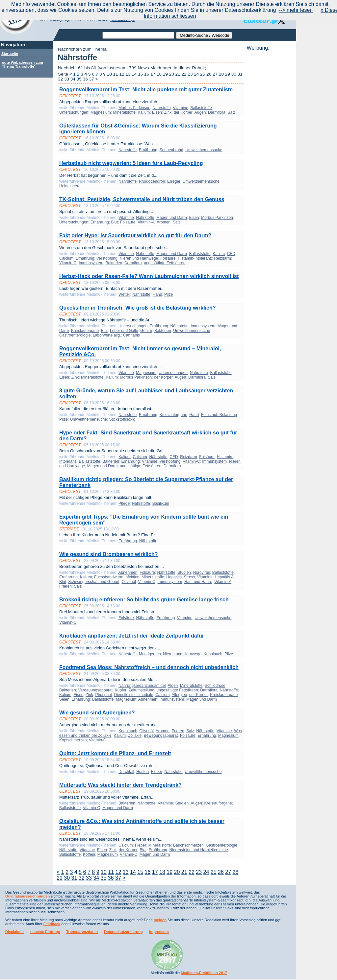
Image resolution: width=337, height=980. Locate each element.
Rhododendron (152, 181)
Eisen (157, 112)
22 (184, 74)
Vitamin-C (68, 263)
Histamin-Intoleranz (195, 258)
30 (234, 74)
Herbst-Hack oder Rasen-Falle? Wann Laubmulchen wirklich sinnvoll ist (149, 276)
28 (221, 74)
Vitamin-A (146, 222)
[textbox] (138, 35)
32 (60, 79)
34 (73, 79)
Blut (114, 222)
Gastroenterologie (75, 335)
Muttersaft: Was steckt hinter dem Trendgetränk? (120, 785)
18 (159, 74)
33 (67, 79)
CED (231, 254)
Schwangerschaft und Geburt (94, 582)
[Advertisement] (270, 150)
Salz (231, 112)
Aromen (164, 222)
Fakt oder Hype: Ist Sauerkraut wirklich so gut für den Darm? (135, 235)
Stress (190, 577)
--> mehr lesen (296, 10)
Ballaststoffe (201, 108)
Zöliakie (135, 735)
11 (116, 74)
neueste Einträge (45, 932)
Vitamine (180, 108)
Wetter (124, 294)
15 (140, 74)
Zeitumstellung (142, 690)
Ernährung (148, 150)
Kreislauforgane (85, 331)
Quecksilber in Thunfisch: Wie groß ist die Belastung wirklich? (137, 308)
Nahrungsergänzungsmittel (142, 686)
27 (215, 74)
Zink (168, 112)
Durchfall (126, 772)
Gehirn (146, 331)
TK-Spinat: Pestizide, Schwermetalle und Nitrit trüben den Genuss (142, 199)
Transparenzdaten (82, 932)
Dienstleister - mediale (134, 695)
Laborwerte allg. (107, 335)
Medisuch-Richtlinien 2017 (204, 973)
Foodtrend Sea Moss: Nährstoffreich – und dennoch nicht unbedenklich (149, 667)
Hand (157, 294)
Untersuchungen (74, 112)
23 (190, 74)
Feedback (52, 924)
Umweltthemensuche (204, 150)
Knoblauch (213, 654)
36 (85, 79)
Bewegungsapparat (161, 735)
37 (92, 79)
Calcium (66, 258)
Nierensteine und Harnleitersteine (198, 850)
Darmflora (217, 112)
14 (134, 74)
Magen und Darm (172, 218)
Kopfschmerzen (73, 740)
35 (79, 79)
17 (153, 74)
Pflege (124, 503)
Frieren (65, 586)
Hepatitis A (224, 577)
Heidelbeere (70, 186)
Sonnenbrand (171, 150)
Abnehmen (128, 572)
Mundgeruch (150, 654)
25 (203, 74)
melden (160, 920)
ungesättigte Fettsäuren (165, 263)
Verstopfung (107, 258)
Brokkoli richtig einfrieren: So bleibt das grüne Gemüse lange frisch (144, 600)
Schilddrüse (215, 686)
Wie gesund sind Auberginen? (97, 713)
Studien (184, 572)
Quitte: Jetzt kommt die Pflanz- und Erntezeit (115, 753)
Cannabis (131, 335)
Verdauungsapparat (95, 690)
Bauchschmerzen (188, 845)
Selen (64, 699)
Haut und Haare (198, 582)
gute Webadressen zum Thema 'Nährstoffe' (23, 64)
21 (178, 74)
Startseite (10, 54)
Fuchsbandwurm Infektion (117, 577)
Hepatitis (174, 577)
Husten (143, 772)
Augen (200, 112)
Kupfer (121, 690)
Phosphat (104, 695)
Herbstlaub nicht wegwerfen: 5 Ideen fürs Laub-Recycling (131, 163)
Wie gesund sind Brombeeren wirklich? (108, 554)
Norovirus (202, 572)
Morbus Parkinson (134, 108)
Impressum (159, 932)
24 (196, 74)
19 (165, 74)
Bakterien (114, 263)
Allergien (180, 695)
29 (228, 74)
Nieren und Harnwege (139, 258)
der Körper (183, 112)
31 (240, 74)
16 (147, 74)
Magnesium (101, 112)
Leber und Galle (124, 331)
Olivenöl (129, 582)
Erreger (174, 181)
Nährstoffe (161, 108)
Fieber (157, 772)
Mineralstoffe (124, 112)
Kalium (144, 112)
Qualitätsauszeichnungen (28, 896)
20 (172, 74)
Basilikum (161, 503)
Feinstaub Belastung (219, 415)
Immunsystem (91, 263)
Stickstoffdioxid (122, 419)
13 (128, 74)
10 (109, 74)
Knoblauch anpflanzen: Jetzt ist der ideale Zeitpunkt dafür (132, 636)
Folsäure (128, 222)
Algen (173, 686)
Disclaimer (15, 932)
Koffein (89, 854)
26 (209, 74)
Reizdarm (222, 258)
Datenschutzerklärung (123, 932)
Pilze (168, 294)
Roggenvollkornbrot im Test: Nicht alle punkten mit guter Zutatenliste (146, 90)
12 (122, 74)
